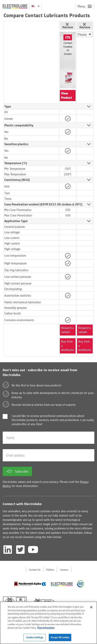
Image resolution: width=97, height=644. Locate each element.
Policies (50, 570)
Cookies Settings (35, 639)
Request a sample (67, 330)
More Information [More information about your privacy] (46, 629)
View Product (66, 95)
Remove (68, 26)
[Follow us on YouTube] (33, 550)
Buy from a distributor (68, 346)
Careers (64, 570)
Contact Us (35, 570)
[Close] (91, 609)
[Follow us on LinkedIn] (8, 550)
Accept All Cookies (60, 639)
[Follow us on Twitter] (20, 550)
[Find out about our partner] (30, 584)
